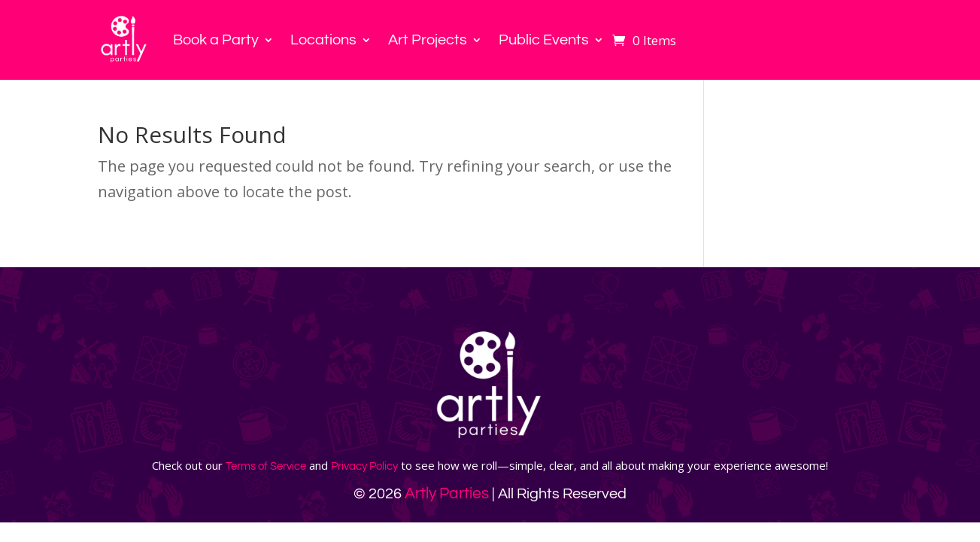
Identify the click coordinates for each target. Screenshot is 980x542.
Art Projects (428, 40)
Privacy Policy (364, 466)
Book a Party (216, 40)
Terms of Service (266, 466)
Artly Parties (447, 493)
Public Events (544, 40)
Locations (323, 40)
